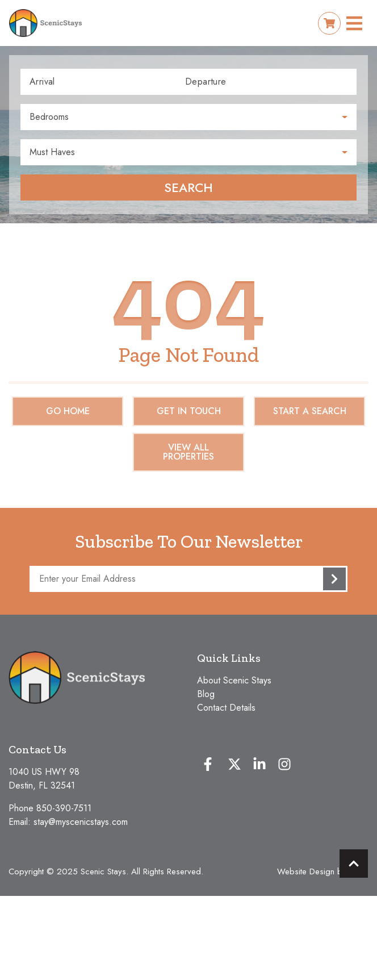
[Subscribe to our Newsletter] (188, 579)
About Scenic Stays (234, 680)
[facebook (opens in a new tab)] (210, 764)
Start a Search (310, 411)
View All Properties (188, 452)
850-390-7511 (64, 808)
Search (188, 187)
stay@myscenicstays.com (81, 822)
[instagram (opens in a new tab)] (284, 764)
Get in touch (189, 411)
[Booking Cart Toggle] (329, 23)
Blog (206, 694)
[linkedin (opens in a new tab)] (259, 764)
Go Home (68, 411)
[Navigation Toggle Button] (354, 23)
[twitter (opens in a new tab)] (234, 764)
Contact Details (226, 708)
